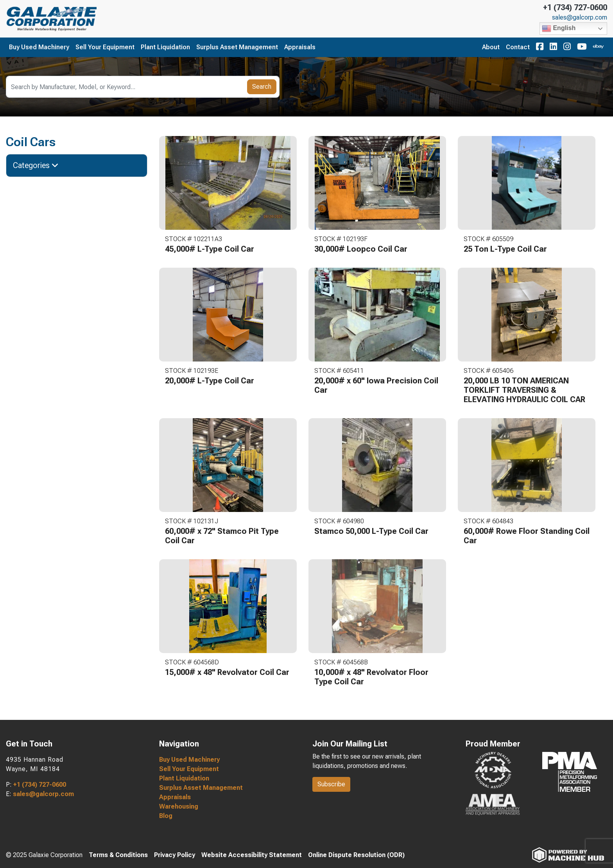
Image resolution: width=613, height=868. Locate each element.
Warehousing (179, 806)
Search (262, 87)
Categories (36, 165)
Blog (166, 816)
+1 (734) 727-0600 (575, 7)
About (491, 47)
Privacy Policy (175, 855)
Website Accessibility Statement (252, 855)
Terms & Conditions (118, 855)
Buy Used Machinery (39, 47)
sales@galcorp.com (580, 18)
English (559, 29)
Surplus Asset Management (237, 47)
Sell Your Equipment (105, 47)
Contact (518, 47)
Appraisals (300, 47)
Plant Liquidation (165, 47)
